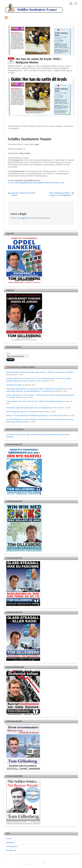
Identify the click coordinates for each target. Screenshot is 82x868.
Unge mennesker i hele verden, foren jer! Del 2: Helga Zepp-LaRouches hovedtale (35, 401)
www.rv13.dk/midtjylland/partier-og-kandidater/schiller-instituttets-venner (36, 183)
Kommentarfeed (12, 846)
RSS (10, 17)
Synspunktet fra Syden (14, 385)
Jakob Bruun (11, 434)
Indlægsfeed (10, 842)
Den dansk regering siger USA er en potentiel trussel (24, 412)
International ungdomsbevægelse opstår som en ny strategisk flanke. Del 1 (32, 408)
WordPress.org (11, 850)
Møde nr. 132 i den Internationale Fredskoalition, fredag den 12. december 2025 (34, 415)
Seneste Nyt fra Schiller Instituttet (22, 367)
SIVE (40, 862)
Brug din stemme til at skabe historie (23, 194)
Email (8, 353)
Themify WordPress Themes (50, 864)
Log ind (9, 838)
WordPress (35, 864)
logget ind (25, 218)
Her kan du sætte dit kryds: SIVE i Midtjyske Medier (39, 61)
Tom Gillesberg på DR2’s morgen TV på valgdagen (60, 194)
